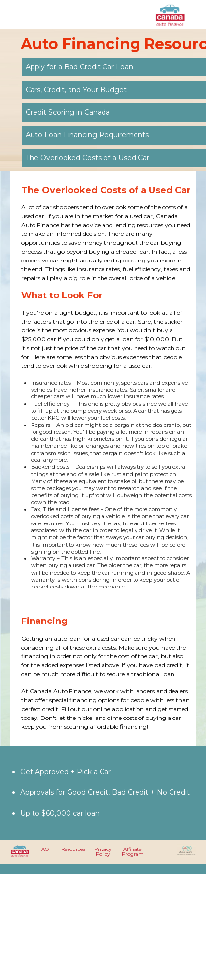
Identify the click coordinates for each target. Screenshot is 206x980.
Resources (73, 849)
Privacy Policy (103, 852)
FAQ (44, 849)
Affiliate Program (133, 852)
